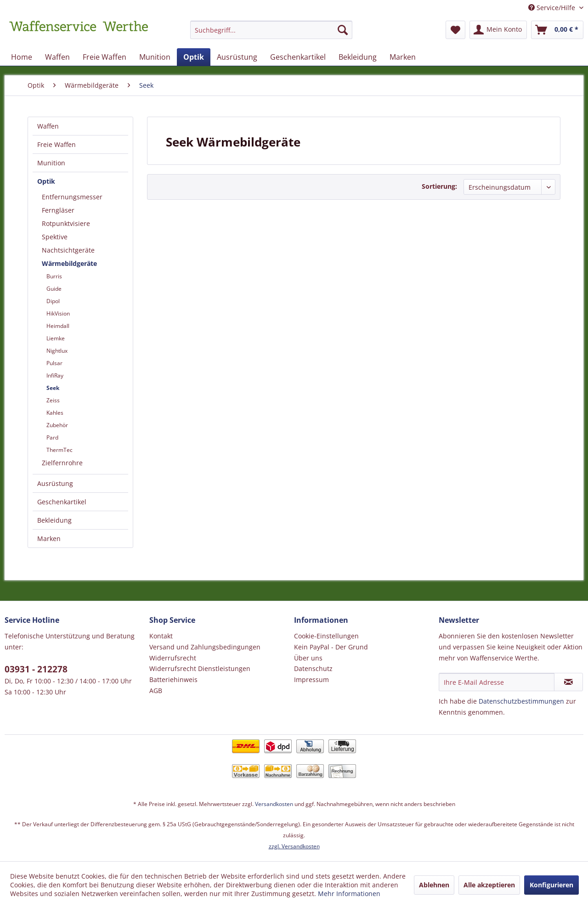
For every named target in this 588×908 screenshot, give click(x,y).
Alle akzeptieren (489, 885)
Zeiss (53, 400)
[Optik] (194, 57)
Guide (54, 289)
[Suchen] (343, 30)
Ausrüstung (55, 483)
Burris (54, 276)
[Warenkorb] (557, 30)
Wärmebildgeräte (69, 263)
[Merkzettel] (455, 30)
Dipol (53, 301)
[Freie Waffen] (105, 57)
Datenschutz (313, 668)
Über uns (308, 658)
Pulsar (54, 363)
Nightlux (57, 351)
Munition (51, 163)
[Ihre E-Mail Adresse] (497, 682)
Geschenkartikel (62, 502)
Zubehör (57, 425)
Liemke (56, 338)
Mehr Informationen (349, 894)
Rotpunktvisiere (66, 223)
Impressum (311, 680)
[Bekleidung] (358, 57)
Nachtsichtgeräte (68, 250)
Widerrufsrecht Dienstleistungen (200, 668)
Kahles (55, 413)
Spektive (55, 237)
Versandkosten (274, 804)
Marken (49, 539)
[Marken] (403, 57)
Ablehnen (434, 885)
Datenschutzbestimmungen (521, 701)
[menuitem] (271, 34)
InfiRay (55, 375)
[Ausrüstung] (237, 57)
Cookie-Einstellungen (326, 636)
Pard (52, 437)
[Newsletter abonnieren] (568, 682)
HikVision (58, 313)
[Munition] (155, 57)
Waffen (48, 126)
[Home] (22, 57)
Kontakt (161, 636)
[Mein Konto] (498, 30)
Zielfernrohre (62, 463)
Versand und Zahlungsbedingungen (205, 647)
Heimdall (58, 326)
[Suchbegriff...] (271, 30)
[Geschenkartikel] (298, 57)
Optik (46, 181)
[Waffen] (57, 57)
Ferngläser (58, 210)
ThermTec (59, 450)
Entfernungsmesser (72, 197)
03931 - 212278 (36, 669)
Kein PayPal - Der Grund (331, 647)
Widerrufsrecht (173, 658)
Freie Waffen (57, 144)
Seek (53, 388)
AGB (156, 691)
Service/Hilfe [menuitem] (553, 8)
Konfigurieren (551, 885)
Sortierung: (439, 186)
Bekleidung (54, 520)
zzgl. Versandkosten (294, 846)
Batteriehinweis (173, 680)
